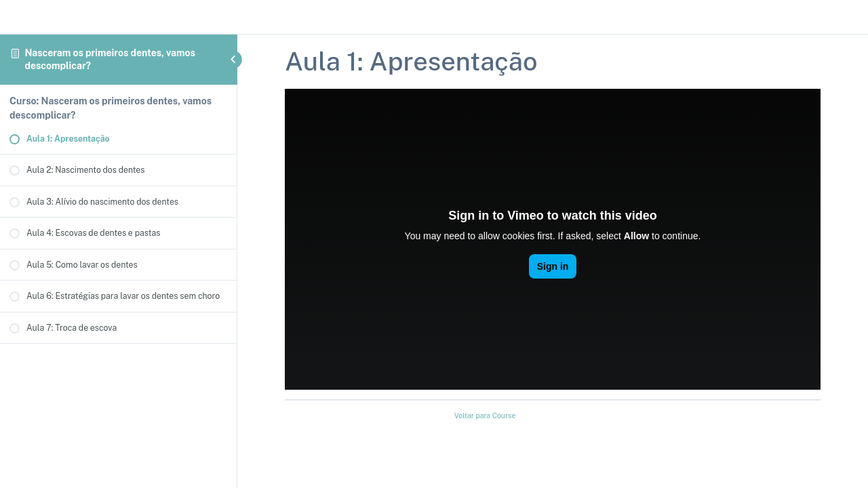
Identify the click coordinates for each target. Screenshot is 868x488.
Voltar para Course (485, 415)
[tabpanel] (553, 239)
